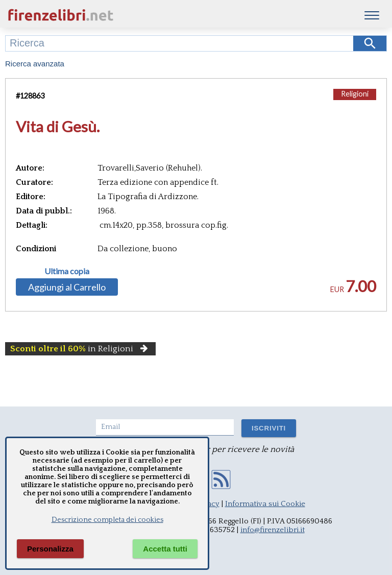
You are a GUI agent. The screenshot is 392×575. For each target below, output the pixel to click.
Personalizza (50, 549)
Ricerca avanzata (35, 64)
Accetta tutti (165, 549)
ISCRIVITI (269, 428)
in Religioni (80, 349)
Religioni (355, 94)
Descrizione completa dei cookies (107, 520)
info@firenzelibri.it (273, 530)
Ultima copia (67, 271)
